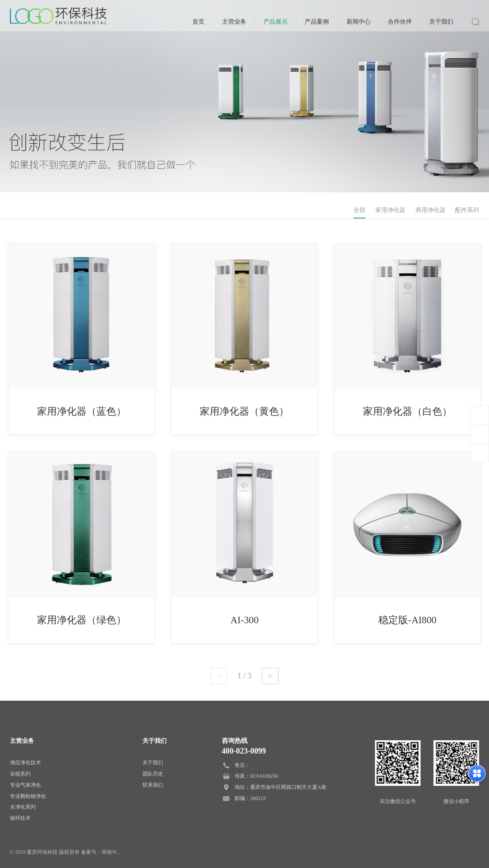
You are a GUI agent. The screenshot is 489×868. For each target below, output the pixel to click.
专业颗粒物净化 (28, 796)
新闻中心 (359, 22)
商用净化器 (430, 210)
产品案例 (317, 22)
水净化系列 (23, 807)
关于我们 (441, 22)
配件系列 (467, 210)
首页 (198, 22)
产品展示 (275, 22)
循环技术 (20, 818)
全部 (359, 210)
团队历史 (153, 774)
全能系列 (20, 774)
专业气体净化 (25, 785)
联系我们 (153, 785)
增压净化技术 (25, 763)
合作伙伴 (400, 22)
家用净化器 (390, 210)
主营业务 (234, 22)
